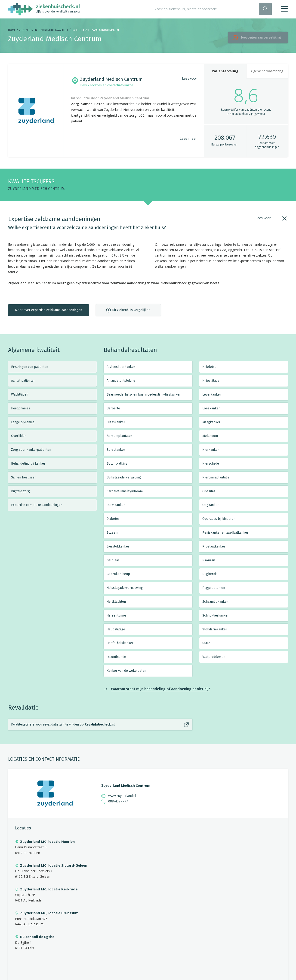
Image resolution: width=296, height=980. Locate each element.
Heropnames (21, 408)
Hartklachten (116, 602)
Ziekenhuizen (28, 30)
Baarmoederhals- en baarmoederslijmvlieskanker (144, 395)
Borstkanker (116, 450)
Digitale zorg (20, 491)
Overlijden (19, 436)
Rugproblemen (214, 588)
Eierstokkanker (118, 546)
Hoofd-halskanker (120, 643)
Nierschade (211, 464)
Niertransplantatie (216, 477)
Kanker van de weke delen (126, 671)
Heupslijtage (116, 629)
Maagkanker (211, 422)
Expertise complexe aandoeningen (37, 505)
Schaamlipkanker (215, 602)
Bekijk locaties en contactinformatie (107, 85)
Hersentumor (116, 616)
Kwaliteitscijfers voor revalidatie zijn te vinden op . (63, 724)
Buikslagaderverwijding (124, 477)
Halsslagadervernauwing (125, 588)
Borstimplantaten (120, 436)
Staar (206, 643)
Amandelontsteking (121, 381)
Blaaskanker (116, 422)
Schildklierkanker (216, 616)
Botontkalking (117, 464)
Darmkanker (116, 505)
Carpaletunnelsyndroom (125, 491)
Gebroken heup (118, 574)
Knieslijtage (211, 381)
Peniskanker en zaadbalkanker (225, 533)
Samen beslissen (24, 477)
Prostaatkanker (214, 546)
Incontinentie (116, 657)
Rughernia (210, 574)
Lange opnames (23, 422)
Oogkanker (211, 505)
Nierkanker (211, 450)
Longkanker (211, 408)
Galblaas (113, 560)
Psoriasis (209, 560)
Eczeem (112, 533)
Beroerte (113, 408)
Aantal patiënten (23, 381)
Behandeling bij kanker (28, 464)
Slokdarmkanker (215, 629)
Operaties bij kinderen (219, 519)
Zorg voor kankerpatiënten (31, 450)
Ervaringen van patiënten (30, 367)
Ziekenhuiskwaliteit (54, 30)
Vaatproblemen (214, 657)
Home (12, 30)
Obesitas (209, 491)
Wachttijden (20, 395)
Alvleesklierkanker (121, 367)
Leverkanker (212, 395)
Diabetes (113, 519)
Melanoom (210, 436)
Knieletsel (210, 367)
